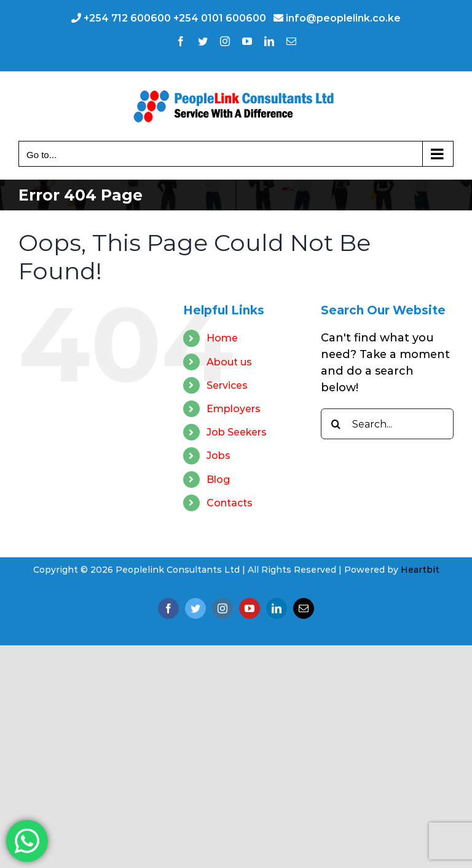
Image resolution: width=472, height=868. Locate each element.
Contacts (230, 503)
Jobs (218, 456)
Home (222, 338)
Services (227, 385)
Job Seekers (237, 432)
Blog (218, 480)
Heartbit (420, 570)
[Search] (336, 424)
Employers (234, 409)
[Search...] (387, 424)
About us (229, 362)
